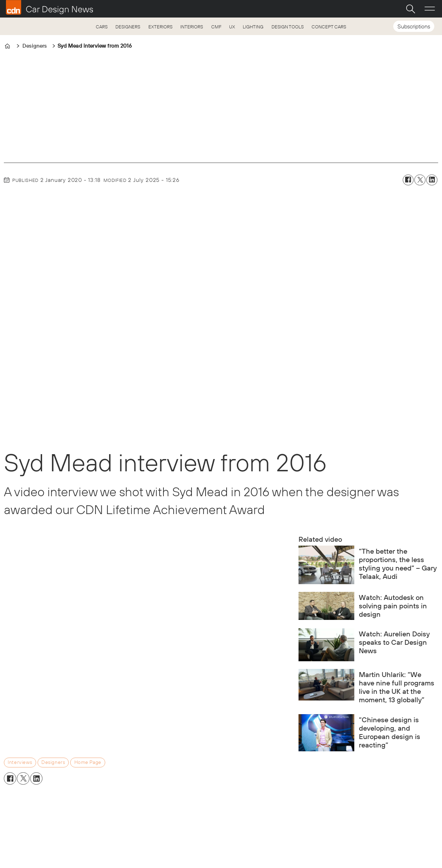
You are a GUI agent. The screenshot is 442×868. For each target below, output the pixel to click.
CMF (216, 27)
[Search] (410, 9)
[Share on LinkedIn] (432, 180)
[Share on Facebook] (408, 180)
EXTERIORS (160, 27)
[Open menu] (430, 9)
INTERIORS (192, 27)
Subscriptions (414, 26)
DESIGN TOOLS (288, 27)
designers (53, 762)
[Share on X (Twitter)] (420, 180)
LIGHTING (253, 27)
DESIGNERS (128, 27)
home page (88, 762)
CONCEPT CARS (329, 27)
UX (232, 27)
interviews (20, 762)
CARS (102, 27)
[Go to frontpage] (49, 7)
